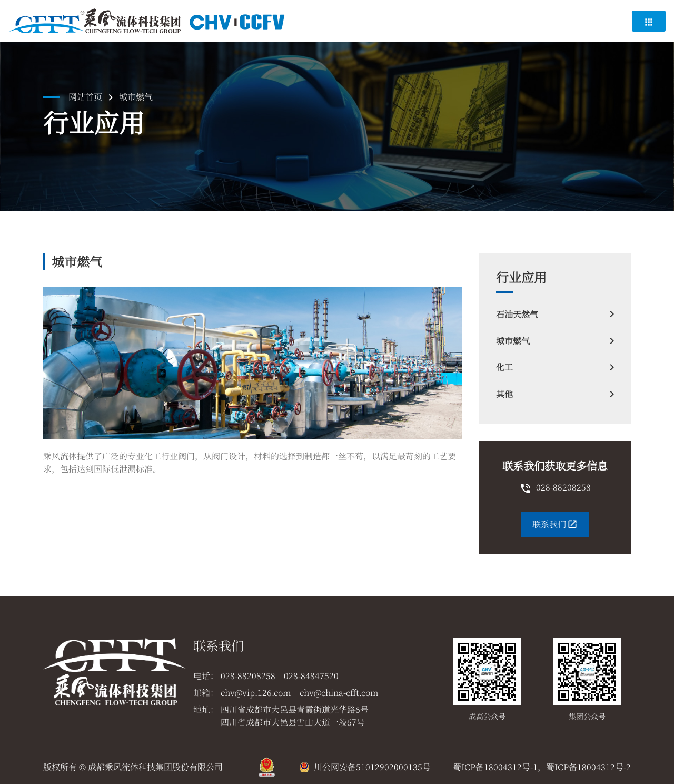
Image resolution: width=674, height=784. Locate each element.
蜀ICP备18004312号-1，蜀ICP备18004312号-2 (542, 767)
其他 (555, 394)
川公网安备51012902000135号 (372, 767)
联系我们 (555, 524)
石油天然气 (555, 314)
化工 (555, 367)
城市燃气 (555, 341)
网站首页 (85, 97)
